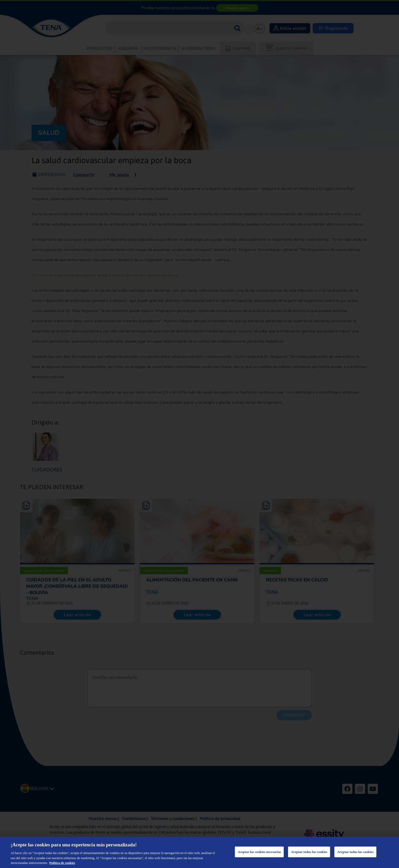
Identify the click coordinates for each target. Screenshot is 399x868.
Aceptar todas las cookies (309, 852)
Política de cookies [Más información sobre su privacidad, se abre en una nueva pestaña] (62, 863)
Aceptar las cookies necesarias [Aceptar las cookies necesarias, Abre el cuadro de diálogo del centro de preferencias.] (259, 852)
